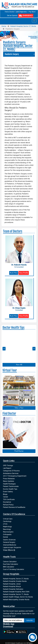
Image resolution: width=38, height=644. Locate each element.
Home (4, 26)
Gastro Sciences (9, 540)
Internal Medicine (10, 545)
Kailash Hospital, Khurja (12, 586)
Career (6, 497)
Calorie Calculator (10, 562)
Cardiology (7, 521)
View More (9, 550)
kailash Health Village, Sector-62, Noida (18, 597)
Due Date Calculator (11, 564)
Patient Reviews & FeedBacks (14, 507)
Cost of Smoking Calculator (14, 569)
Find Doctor (19, 451)
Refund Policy (8, 505)
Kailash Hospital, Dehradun (13, 589)
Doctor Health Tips (10, 489)
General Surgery (9, 542)
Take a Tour (19, 408)
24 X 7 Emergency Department (15, 476)
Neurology (7, 529)
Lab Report (7, 468)
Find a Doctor (9, 12)
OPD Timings (8, 465)
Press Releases (9, 479)
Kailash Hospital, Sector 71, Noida (16, 594)
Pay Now (32, 12)
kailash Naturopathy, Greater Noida (16, 599)
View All (19, 365)
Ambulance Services (11, 473)
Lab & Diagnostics (21, 12)
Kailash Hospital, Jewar (12, 584)
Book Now (14, 273)
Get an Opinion (12, 16)
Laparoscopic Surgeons (12, 547)
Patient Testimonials (11, 486)
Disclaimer (7, 502)
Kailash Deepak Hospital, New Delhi (16, 592)
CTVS (5, 524)
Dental (5, 537)
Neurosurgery (8, 532)
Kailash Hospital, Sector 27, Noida (23, 26)
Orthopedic (7, 534)
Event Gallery (8, 492)
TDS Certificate (9, 499)
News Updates (9, 481)
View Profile (24, 273)
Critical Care (8, 519)
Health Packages (9, 484)
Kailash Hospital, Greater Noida (15, 581)
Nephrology (7, 527)
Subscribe (29, 620)
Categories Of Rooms (11, 471)
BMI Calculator (9, 567)
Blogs (5, 494)
